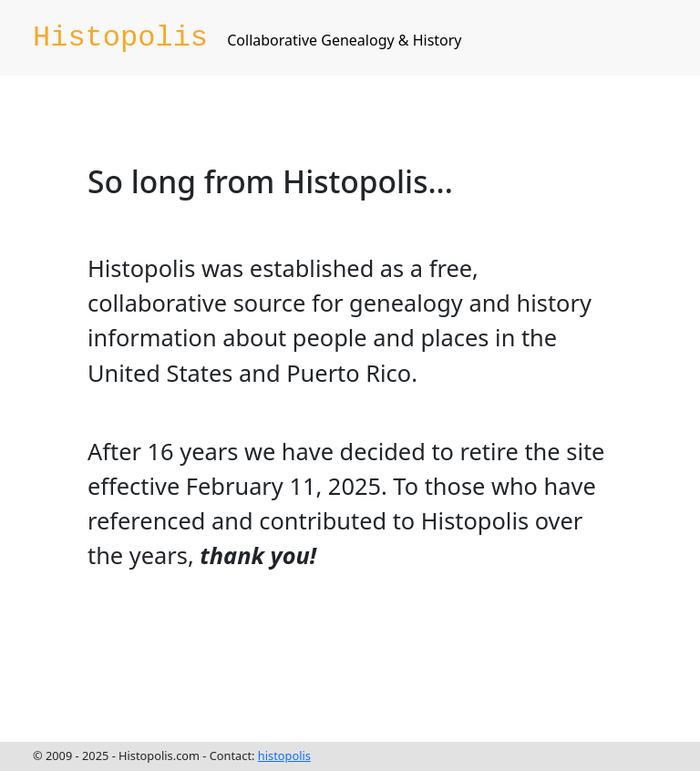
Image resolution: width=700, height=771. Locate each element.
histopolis (284, 756)
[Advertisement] (365, 657)
